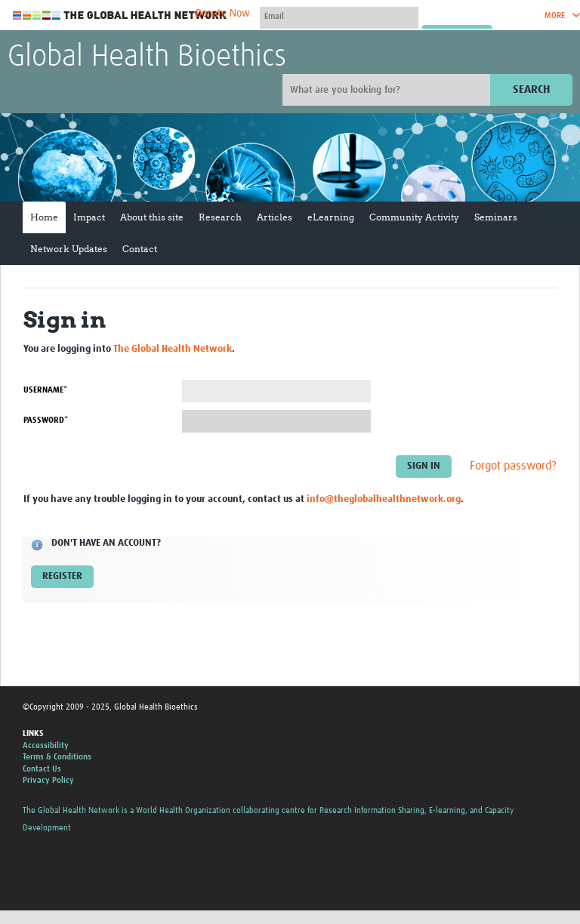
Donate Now (223, 14)
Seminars (496, 217)
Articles (275, 217)
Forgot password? (513, 466)
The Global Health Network (120, 15)
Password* (46, 420)
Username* (45, 390)
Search (531, 89)
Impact (89, 217)
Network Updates (69, 249)
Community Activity (414, 217)
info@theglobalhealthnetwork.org (384, 499)
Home (44, 217)
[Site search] (388, 90)
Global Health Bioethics (147, 57)
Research (220, 217)
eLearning (331, 217)
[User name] (339, 16)
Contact (140, 249)
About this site (152, 217)
